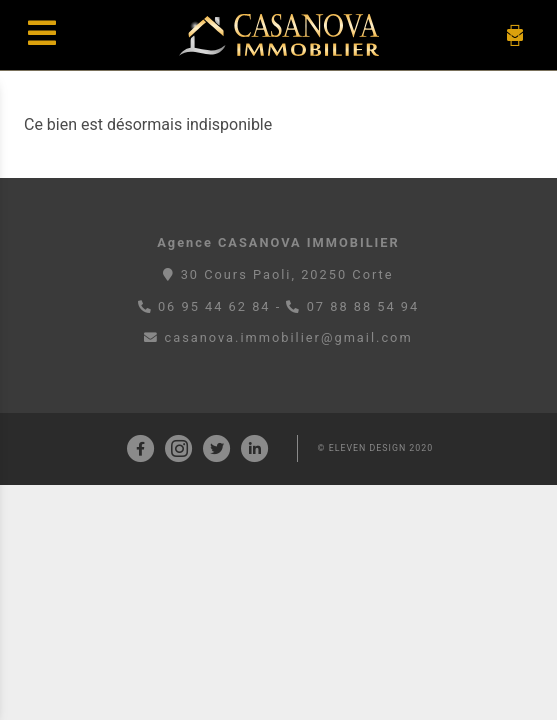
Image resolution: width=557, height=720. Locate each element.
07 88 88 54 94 (363, 306)
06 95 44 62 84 (214, 306)
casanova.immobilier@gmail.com (278, 337)
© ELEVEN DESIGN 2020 (376, 448)
